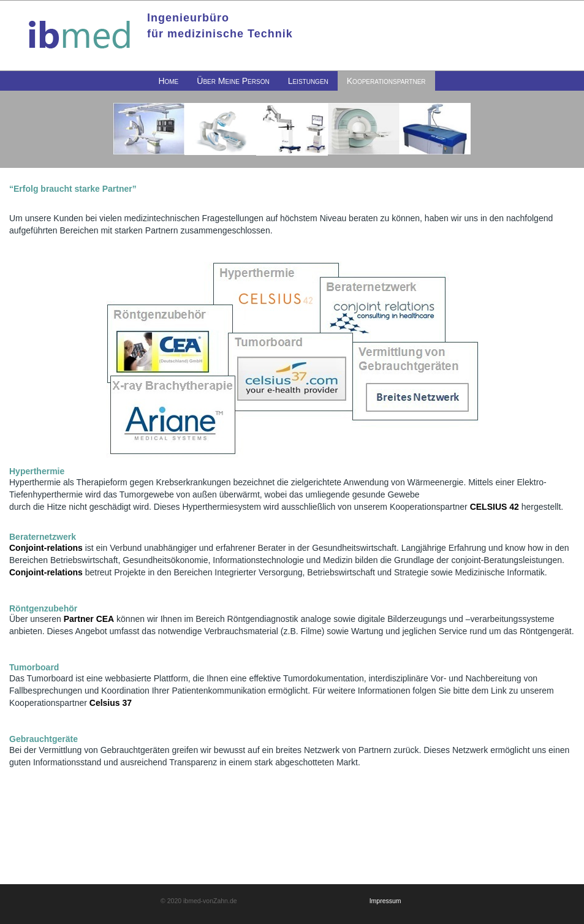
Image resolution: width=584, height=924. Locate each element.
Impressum (385, 901)
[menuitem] (168, 81)
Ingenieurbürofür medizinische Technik (220, 26)
